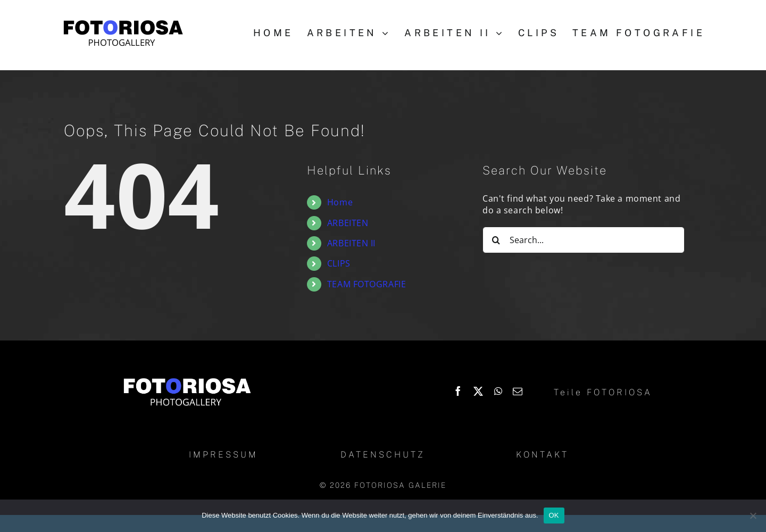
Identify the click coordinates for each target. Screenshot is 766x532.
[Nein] (753, 516)
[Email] (518, 391)
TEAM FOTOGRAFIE (367, 284)
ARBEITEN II (351, 243)
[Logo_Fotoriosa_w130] (187, 379)
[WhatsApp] (498, 391)
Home (340, 202)
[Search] (496, 240)
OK (554, 515)
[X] (478, 391)
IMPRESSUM (223, 455)
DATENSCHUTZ (383, 455)
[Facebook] (458, 391)
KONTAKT (542, 455)
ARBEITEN (348, 223)
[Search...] (584, 240)
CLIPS (339, 263)
